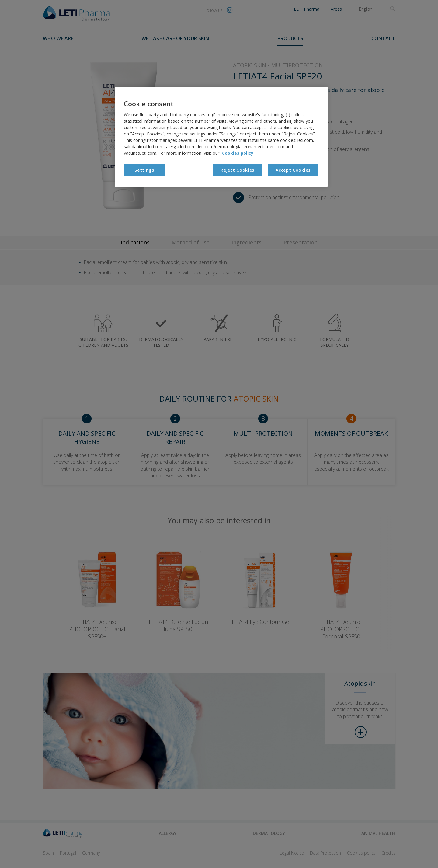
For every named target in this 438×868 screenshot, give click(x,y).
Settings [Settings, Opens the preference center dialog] (144, 170)
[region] (221, 137)
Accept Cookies (293, 170)
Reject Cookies (237, 170)
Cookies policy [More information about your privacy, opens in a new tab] (238, 153)
